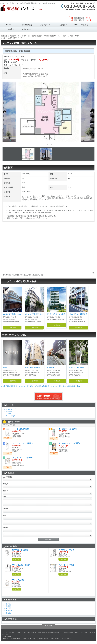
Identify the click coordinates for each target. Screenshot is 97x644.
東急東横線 (7, 636)
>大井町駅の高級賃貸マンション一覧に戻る (17, 386)
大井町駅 (37, 74)
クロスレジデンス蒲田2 (71, 443)
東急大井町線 (28, 76)
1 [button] (47, 145)
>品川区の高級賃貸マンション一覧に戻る (50, 386)
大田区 (8, 608)
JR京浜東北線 (28, 74)
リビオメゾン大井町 (69, 429)
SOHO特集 (55, 639)
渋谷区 (8, 613)
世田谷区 (9, 611)
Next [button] (93, 112)
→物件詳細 (12, 328)
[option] (48, 112)
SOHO (8, 414)
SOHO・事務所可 (81, 25)
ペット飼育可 (9, 29)
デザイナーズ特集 (30, 639)
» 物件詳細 (17, 559)
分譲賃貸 (63, 25)
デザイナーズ (45, 25)
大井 (35, 69)
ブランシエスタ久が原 (24, 458)
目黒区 (8, 606)
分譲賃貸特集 (43, 639)
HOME (9, 25)
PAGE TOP (48, 626)
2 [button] (52, 145)
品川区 (30, 69)
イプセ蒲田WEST (22, 429)
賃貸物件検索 (27, 25)
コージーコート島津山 (24, 443)
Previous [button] (4, 112)
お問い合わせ (27, 29)
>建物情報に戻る (74, 386)
